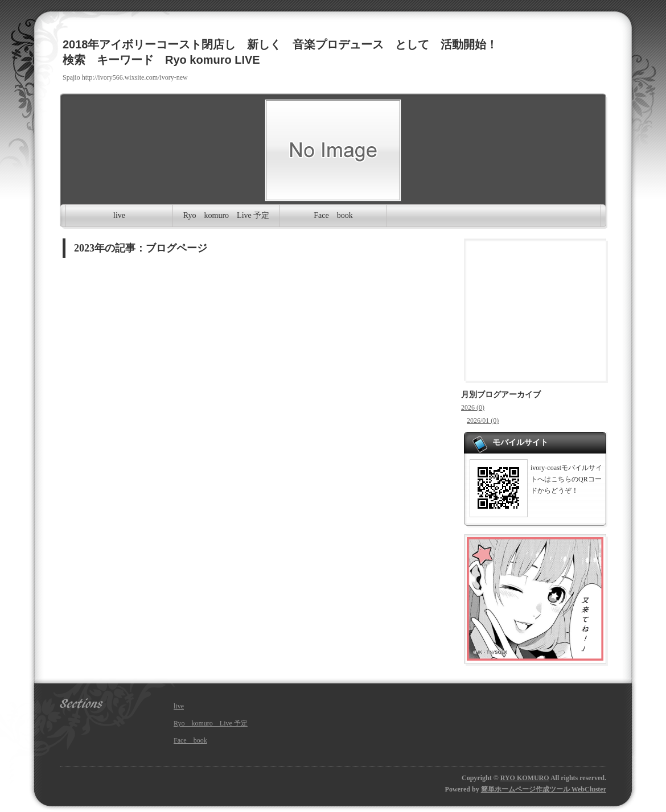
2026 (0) (473, 407)
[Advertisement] (535, 310)
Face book (333, 215)
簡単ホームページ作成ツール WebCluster (544, 789)
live (119, 215)
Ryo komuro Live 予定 (226, 215)
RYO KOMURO (525, 778)
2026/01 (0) (483, 421)
